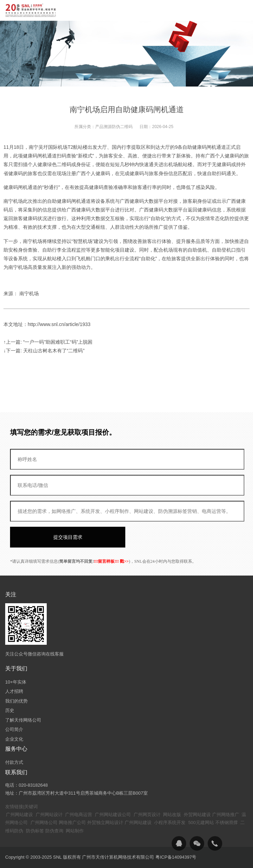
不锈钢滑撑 (227, 822)
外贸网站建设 (197, 815)
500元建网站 (201, 822)
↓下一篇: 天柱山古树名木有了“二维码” (44, 351)
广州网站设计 (49, 815)
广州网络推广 (226, 815)
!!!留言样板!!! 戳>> (111, 561)
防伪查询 (54, 831)
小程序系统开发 (170, 822)
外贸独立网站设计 (105, 822)
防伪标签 (35, 831)
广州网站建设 (19, 815)
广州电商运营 (79, 815)
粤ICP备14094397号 (176, 857)
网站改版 (172, 815)
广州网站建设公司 (113, 815)
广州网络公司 (44, 822)
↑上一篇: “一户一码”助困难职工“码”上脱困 (48, 342)
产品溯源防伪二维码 (114, 127)
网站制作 (75, 831)
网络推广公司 (72, 822)
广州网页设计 (147, 815)
